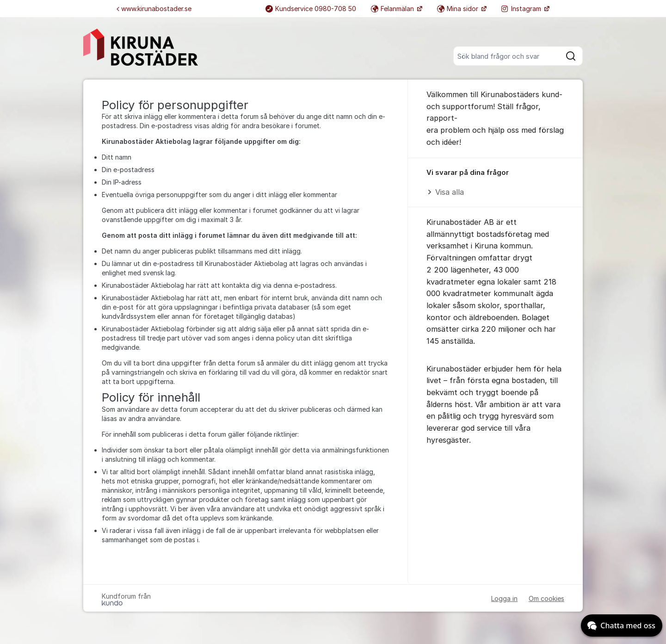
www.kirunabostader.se (154, 9)
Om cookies (546, 598)
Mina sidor (459, 9)
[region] (495, 183)
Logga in (504, 598)
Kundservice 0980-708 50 (311, 9)
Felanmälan (393, 9)
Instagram (522, 9)
